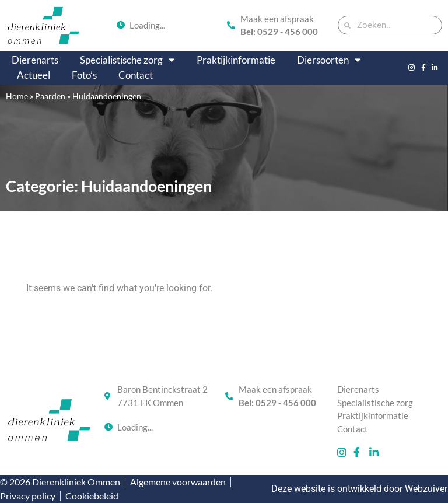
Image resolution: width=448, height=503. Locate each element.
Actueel (34, 75)
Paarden (50, 96)
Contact (136, 75)
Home (17, 96)
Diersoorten (329, 60)
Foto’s (84, 75)
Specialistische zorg (127, 60)
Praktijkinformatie (236, 60)
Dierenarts (35, 60)
